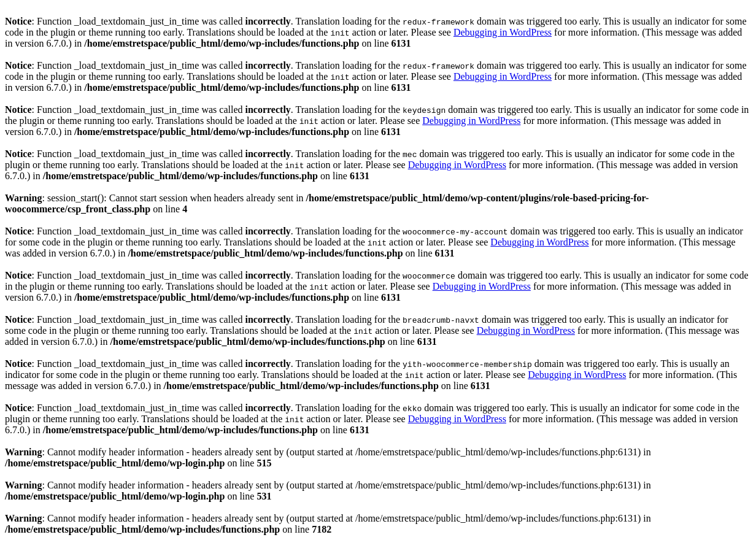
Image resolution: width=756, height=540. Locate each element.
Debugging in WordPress (503, 32)
